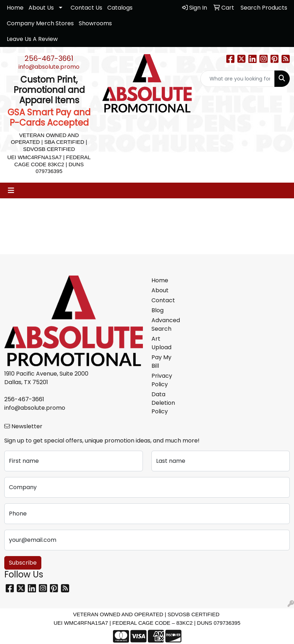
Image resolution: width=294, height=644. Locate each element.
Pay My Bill (161, 362)
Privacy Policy (162, 380)
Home (15, 8)
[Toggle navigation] (11, 190)
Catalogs (120, 8)
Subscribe (23, 563)
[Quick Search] (238, 79)
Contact (163, 300)
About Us (41, 8)
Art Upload (161, 343)
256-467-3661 (49, 58)
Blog (158, 310)
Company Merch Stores (40, 23)
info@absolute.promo (49, 67)
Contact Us (86, 8)
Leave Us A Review (32, 39)
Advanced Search (166, 324)
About (160, 290)
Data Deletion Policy (163, 403)
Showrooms (95, 23)
